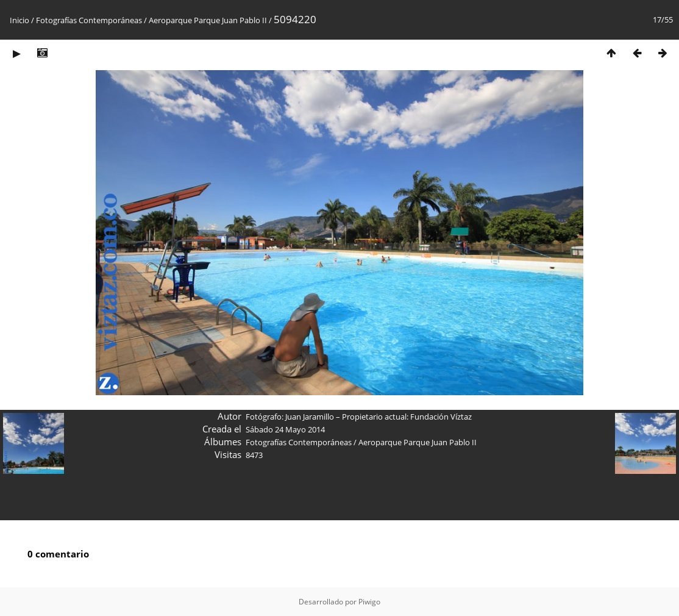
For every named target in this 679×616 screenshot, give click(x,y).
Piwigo (369, 602)
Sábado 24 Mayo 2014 (285, 429)
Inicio (20, 20)
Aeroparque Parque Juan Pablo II (209, 20)
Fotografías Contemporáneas (89, 20)
